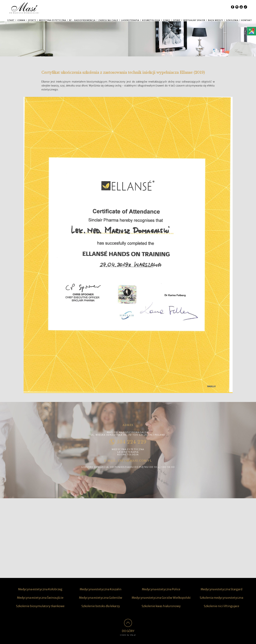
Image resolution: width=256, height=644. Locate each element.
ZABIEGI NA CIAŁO (108, 20)
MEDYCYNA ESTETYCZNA (53, 20)
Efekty (32, 20)
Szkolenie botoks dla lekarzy (101, 606)
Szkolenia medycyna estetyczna (221, 598)
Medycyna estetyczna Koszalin (101, 589)
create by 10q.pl (128, 635)
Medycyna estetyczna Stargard (221, 589)
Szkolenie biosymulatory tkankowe (40, 606)
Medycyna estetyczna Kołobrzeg (40, 589)
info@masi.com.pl (135, 461)
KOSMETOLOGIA (151, 20)
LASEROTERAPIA (130, 20)
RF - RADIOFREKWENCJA (82, 20)
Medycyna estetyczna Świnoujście (40, 598)
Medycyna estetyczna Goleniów (101, 598)
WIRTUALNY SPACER (194, 20)
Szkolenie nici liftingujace (222, 606)
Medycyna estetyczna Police (161, 589)
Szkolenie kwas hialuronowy (161, 606)
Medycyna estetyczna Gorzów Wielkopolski (161, 598)
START (11, 20)
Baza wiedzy (216, 20)
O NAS (167, 20)
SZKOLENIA (232, 20)
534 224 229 (128, 442)
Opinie (177, 20)
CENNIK (21, 20)
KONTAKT (247, 20)
